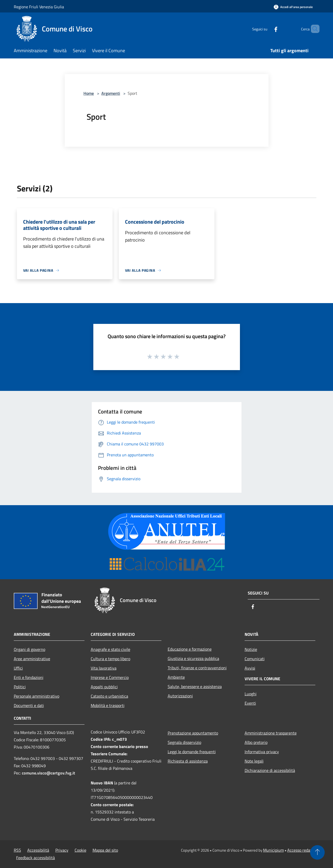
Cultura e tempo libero (110, 659)
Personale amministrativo (37, 696)
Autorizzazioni (180, 696)
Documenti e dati (29, 705)
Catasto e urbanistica (109, 696)
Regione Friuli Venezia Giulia (39, 7)
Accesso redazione (303, 850)
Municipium (273, 850)
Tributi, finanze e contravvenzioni (197, 668)
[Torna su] (317, 852)
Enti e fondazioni (29, 677)
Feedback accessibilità (35, 858)
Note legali (254, 761)
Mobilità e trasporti (108, 705)
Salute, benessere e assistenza (195, 686)
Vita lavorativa (104, 668)
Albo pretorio (256, 742)
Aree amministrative (32, 659)
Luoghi (251, 694)
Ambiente (176, 677)
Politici (20, 687)
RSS (17, 850)
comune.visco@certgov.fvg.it (48, 773)
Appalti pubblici (104, 687)
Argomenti (111, 93)
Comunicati (255, 659)
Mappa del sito (105, 850)
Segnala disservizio (184, 742)
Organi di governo (30, 649)
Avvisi (250, 668)
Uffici (18, 668)
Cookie (80, 850)
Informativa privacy (262, 752)
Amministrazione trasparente (271, 733)
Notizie (251, 649)
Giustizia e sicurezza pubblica (193, 658)
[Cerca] (313, 29)
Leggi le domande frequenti (192, 752)
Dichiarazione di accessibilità (270, 770)
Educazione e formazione (190, 649)
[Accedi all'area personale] (293, 7)
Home (89, 93)
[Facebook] (267, 29)
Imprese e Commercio (110, 677)
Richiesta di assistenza (188, 761)
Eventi (250, 703)
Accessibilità (38, 850)
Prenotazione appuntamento (193, 733)
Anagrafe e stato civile (110, 649)
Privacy (62, 850)
